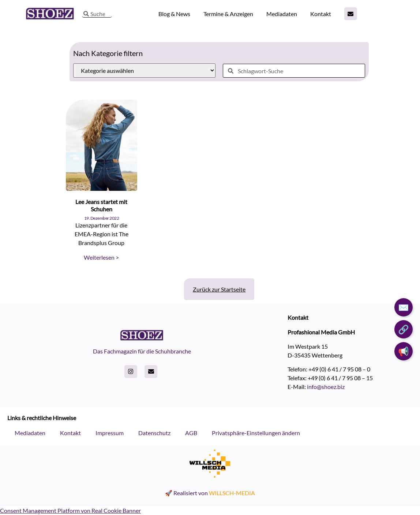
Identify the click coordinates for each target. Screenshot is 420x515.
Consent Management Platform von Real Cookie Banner (70, 510)
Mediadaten (282, 14)
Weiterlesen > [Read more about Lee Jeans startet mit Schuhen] (101, 257)
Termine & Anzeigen (228, 14)
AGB (191, 433)
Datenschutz (154, 433)
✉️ (404, 307)
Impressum (110, 433)
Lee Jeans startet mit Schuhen (101, 205)
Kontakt (321, 14)
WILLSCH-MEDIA (232, 493)
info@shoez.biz (326, 387)
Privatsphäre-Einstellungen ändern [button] (256, 433)
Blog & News (174, 14)
